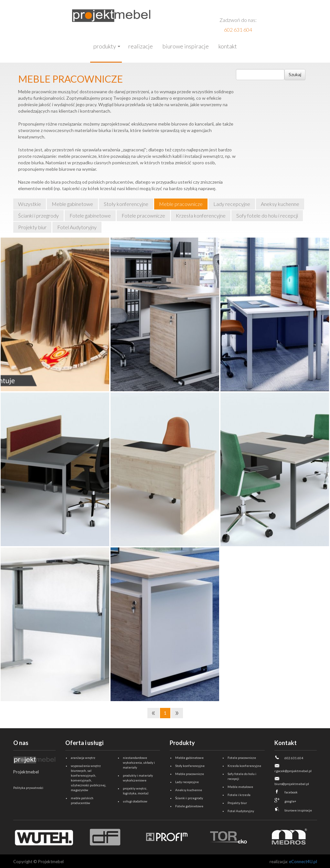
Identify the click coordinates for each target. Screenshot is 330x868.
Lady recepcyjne (232, 204)
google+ (290, 801)
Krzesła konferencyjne (201, 215)
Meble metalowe (240, 787)
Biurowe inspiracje (186, 46)
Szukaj (295, 74)
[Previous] (153, 713)
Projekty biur (32, 227)
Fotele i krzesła (239, 795)
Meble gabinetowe (72, 204)
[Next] (177, 713)
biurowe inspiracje (298, 810)
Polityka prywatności (28, 788)
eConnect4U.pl (303, 862)
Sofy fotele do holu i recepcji (267, 215)
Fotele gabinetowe (90, 215)
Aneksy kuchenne (280, 204)
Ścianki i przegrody (38, 215)
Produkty (105, 46)
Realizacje (141, 46)
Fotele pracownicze (143, 215)
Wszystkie (30, 204)
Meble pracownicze (181, 204)
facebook (291, 792)
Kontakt (228, 46)
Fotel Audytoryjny (77, 227)
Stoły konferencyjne (126, 204)
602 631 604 (238, 30)
